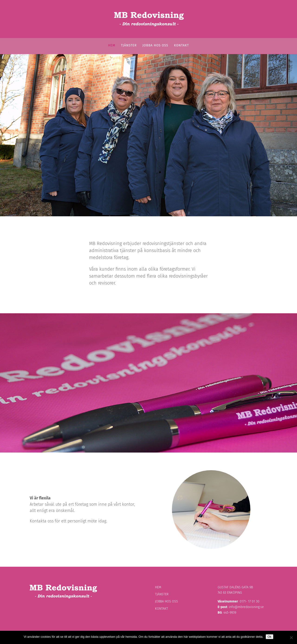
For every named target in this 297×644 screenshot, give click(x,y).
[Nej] (291, 638)
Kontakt (181, 46)
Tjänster (129, 46)
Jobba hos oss (155, 46)
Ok (270, 637)
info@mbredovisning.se (246, 607)
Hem (112, 46)
